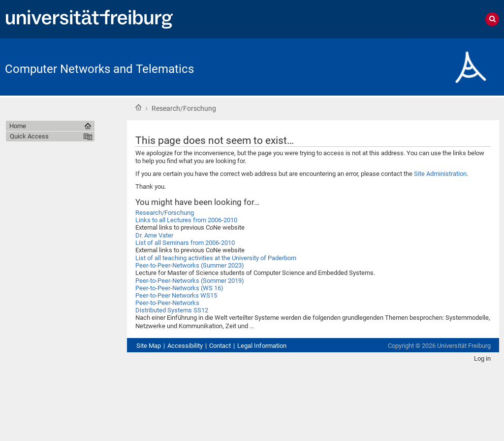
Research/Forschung (165, 213)
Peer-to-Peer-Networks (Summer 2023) (190, 265)
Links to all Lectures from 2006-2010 (186, 220)
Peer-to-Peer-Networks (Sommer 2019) (190, 281)
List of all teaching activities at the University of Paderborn (216, 258)
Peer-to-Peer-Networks (167, 303)
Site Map (149, 346)
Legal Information (262, 346)
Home (138, 107)
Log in (482, 358)
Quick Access (29, 136)
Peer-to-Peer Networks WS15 (176, 295)
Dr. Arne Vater (154, 235)
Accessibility (185, 346)
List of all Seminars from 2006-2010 (185, 243)
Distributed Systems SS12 (172, 310)
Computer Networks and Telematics (99, 69)
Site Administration (440, 174)
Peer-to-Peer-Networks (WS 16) (179, 288)
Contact (220, 346)
